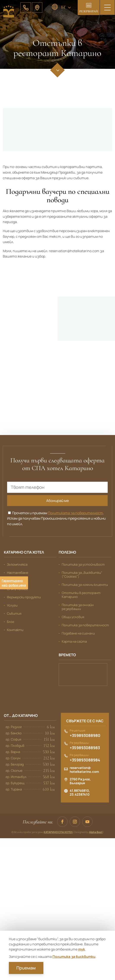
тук (82, 949)
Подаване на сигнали (78, 633)
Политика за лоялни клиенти (85, 584)
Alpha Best (96, 832)
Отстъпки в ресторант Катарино (81, 594)
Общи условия (73, 617)
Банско (83, 674)
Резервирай (89, 11)
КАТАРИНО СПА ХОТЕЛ (58, 832)
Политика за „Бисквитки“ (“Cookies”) (82, 574)
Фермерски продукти (24, 597)
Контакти (15, 629)
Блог (11, 621)
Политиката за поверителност (75, 512)
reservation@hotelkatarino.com (84, 769)
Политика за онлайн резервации (78, 606)
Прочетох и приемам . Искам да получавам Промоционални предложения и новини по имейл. (56, 518)
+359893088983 (85, 747)
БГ (64, 7)
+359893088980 (85, 735)
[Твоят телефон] (57, 487)
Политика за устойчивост (83, 564)
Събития (14, 613)
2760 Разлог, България (80, 781)
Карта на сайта (74, 641)
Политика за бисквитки (74, 957)
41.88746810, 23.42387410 (80, 792)
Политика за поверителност (85, 625)
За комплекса (17, 564)
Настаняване (18, 572)
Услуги (12, 605)
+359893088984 (85, 760)
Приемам (26, 968)
